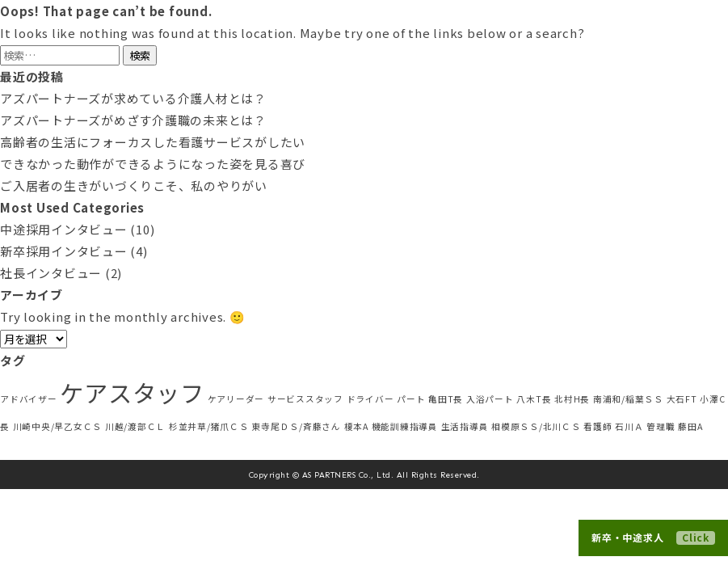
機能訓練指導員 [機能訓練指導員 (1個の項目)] (405, 426)
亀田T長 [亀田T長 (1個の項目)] (446, 399)
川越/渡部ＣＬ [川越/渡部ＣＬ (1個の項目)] (135, 426)
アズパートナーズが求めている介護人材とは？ (133, 98)
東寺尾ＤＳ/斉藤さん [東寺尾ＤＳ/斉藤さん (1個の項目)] (296, 426)
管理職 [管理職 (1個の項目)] (661, 426)
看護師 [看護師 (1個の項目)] (598, 426)
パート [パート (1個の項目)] (411, 399)
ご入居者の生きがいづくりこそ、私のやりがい (134, 186)
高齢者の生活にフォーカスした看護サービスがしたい (153, 142)
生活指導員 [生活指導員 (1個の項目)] (465, 426)
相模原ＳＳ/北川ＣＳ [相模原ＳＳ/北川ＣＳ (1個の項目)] (536, 426)
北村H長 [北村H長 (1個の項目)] (572, 399)
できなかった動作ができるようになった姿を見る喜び (153, 164)
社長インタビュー (51, 273)
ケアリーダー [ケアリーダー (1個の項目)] (236, 399)
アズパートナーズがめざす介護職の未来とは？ (133, 120)
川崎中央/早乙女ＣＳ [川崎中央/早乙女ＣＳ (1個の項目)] (58, 426)
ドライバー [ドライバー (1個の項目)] (370, 399)
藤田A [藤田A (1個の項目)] (690, 426)
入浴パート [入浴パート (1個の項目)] (490, 399)
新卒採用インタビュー (64, 251)
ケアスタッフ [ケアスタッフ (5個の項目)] (132, 392)
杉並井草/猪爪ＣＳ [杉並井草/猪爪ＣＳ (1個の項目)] (209, 426)
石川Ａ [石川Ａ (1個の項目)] (629, 426)
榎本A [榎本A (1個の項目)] (356, 426)
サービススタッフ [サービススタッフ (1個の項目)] (305, 399)
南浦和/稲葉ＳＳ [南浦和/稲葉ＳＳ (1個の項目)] (628, 399)
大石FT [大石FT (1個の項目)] (682, 399)
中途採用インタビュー (64, 229)
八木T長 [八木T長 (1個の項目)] (534, 399)
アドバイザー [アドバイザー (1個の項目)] (29, 399)
